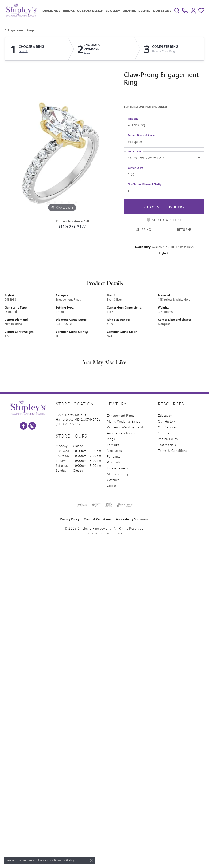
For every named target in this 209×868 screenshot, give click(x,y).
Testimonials (167, 445)
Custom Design (90, 11)
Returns (184, 230)
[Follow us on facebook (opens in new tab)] (23, 426)
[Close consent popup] (91, 861)
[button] (177, 11)
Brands (129, 11)
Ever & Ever (114, 300)
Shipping (144, 230)
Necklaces (114, 451)
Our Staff (165, 433)
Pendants (114, 456)
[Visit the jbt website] (96, 505)
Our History (167, 421)
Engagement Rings (21, 30)
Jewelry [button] (113, 11)
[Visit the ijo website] (82, 505)
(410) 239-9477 (72, 226)
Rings (111, 439)
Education (165, 415)
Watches (113, 480)
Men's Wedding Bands (124, 421)
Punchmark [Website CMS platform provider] (114, 533)
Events (144, 11)
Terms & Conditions (173, 451)
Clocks (112, 486)
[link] (185, 11)
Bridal (69, 11)
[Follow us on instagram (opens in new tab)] (32, 426)
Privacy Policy (70, 519)
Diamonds (51, 11)
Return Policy (168, 439)
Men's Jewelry (118, 474)
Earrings (113, 445)
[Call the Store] (68, 424)
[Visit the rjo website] (109, 505)
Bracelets (114, 462)
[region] (62, 156)
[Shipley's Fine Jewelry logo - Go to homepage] (21, 11)
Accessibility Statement (132, 519)
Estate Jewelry (118, 468)
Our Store (162, 11)
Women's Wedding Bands (126, 427)
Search (23, 51)
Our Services (168, 427)
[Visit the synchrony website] (125, 505)
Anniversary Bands (121, 433)
